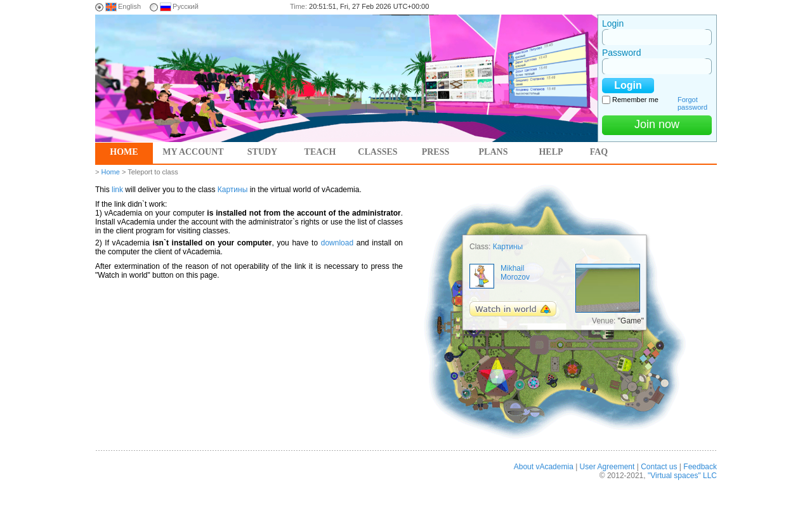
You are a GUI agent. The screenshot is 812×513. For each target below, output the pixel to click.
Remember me (635, 100)
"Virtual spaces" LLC (682, 476)
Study (262, 152)
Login (613, 23)
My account (193, 152)
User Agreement (607, 467)
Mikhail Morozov (515, 273)
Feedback (700, 467)
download (337, 243)
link (117, 190)
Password (621, 53)
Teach (320, 152)
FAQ (599, 152)
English (129, 6)
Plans (494, 152)
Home (124, 152)
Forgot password (692, 103)
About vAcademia (544, 467)
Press (436, 152)
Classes (377, 152)
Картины (233, 190)
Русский (186, 6)
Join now (657, 124)
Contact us (659, 467)
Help (551, 152)
